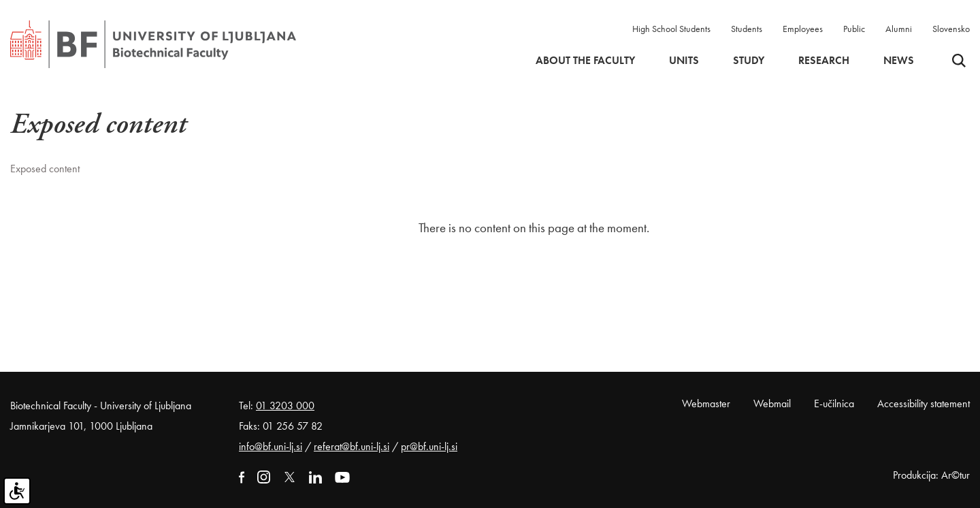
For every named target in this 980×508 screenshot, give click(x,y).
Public (854, 29)
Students (747, 29)
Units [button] (684, 61)
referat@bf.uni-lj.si (352, 446)
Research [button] (824, 61)
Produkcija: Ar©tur (931, 475)
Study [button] (749, 61)
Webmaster (706, 403)
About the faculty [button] (585, 61)
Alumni (899, 29)
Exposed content (45, 169)
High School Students (671, 29)
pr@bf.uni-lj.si (429, 446)
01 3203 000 (285, 406)
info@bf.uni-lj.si (271, 446)
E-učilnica (834, 403)
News (899, 61)
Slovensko (951, 29)
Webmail (772, 403)
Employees (803, 29)
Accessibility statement (924, 403)
